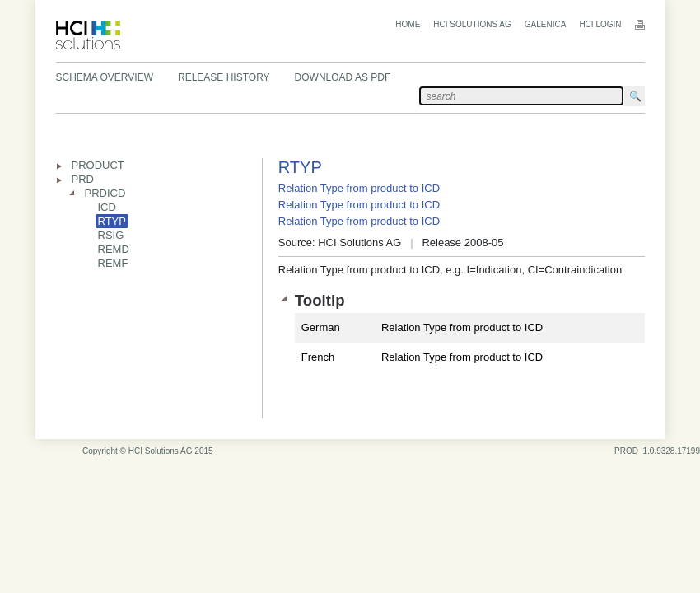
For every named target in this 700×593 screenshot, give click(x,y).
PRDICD (105, 193)
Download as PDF (343, 77)
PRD (83, 179)
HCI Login (600, 24)
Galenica (546, 24)
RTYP (112, 221)
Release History (224, 77)
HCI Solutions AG (472, 24)
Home (408, 24)
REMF (113, 263)
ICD (107, 207)
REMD (114, 249)
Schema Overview (105, 77)
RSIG (111, 235)
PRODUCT (98, 165)
